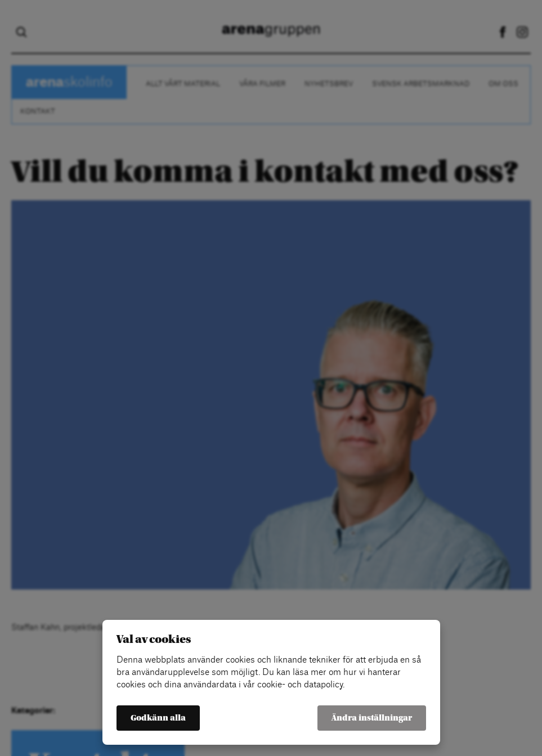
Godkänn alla (158, 718)
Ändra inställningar (372, 718)
